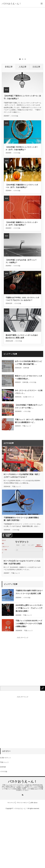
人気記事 (23, 123)
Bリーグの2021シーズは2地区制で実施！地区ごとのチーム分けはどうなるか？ (22, 532)
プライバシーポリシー (23, 859)
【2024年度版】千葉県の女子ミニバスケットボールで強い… (29, 463)
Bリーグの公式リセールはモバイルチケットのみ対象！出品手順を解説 (22, 619)
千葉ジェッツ (27, 482)
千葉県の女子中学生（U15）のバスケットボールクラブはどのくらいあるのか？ (22, 355)
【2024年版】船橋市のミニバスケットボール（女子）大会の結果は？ (22, 280)
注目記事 (36, 123)
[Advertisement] (22, 31)
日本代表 (26, 424)
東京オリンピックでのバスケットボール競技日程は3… (28, 434)
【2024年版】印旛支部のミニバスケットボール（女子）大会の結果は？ (22, 242)
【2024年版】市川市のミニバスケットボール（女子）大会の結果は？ (22, 205)
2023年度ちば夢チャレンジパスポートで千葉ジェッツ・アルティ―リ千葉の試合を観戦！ (29, 664)
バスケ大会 (15, 172)
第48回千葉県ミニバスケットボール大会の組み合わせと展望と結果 (22, 393)
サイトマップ (11, 859)
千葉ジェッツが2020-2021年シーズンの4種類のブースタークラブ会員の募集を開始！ (29, 680)
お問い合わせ (34, 859)
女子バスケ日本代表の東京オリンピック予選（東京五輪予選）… (28, 419)
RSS (22, 851)
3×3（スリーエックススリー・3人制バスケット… (29, 448)
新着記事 (9, 123)
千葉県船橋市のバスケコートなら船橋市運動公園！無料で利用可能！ (21, 575)
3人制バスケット (29, 453)
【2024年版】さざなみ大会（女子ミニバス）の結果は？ (21, 318)
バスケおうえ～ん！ (12, 4)
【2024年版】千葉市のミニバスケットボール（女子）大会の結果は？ (22, 154)
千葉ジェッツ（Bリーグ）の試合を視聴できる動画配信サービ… (29, 477)
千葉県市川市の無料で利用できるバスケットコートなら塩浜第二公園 (29, 648)
